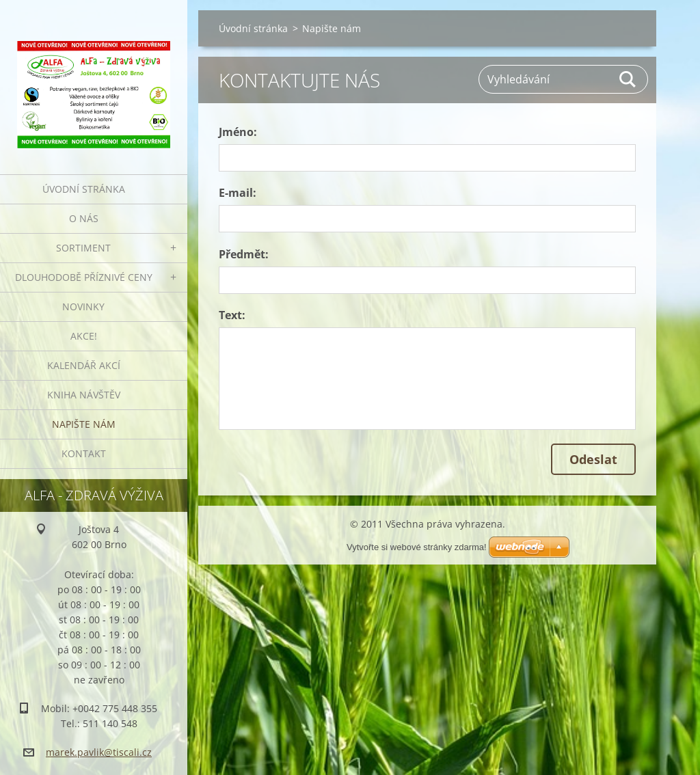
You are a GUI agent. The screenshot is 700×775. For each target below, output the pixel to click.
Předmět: (244, 254)
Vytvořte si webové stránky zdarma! (417, 547)
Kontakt (84, 453)
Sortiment (83, 248)
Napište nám (84, 424)
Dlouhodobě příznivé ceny (84, 277)
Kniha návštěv (84, 395)
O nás (84, 218)
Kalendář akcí (84, 365)
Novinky (83, 307)
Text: (232, 315)
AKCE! (84, 336)
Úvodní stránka (84, 189)
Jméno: (238, 132)
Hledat (628, 79)
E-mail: (238, 193)
